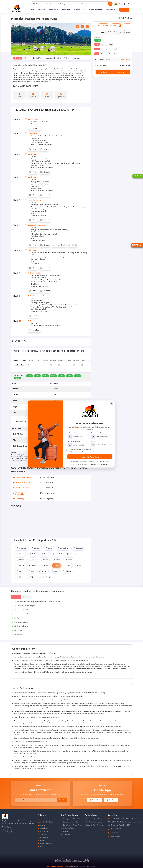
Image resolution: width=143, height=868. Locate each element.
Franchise (124, 10)
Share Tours (66, 10)
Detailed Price (38, 58)
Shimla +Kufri (33, 154)
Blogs (40, 847)
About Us (42, 825)
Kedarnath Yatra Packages (94, 825)
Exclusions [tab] (27, 597)
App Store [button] (111, 800)
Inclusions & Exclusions (53, 58)
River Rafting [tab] (18, 499)
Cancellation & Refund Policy (71, 825)
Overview (18, 58)
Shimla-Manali (33, 177)
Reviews (41, 840)
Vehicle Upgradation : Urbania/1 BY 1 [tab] (21, 493)
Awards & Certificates (96, 10)
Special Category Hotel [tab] (22, 478)
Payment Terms (71, 454)
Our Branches (111, 10)
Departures (76, 58)
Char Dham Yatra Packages (94, 819)
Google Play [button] (94, 800)
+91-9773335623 (115, 829)
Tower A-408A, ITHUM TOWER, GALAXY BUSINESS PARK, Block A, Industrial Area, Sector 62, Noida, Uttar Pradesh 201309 (124, 822)
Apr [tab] (97, 44)
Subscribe (62, 800)
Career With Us (114, 837)
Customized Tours (44, 834)
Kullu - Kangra (33, 250)
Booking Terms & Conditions (71, 819)
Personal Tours (54, 10)
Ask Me (138, 176)
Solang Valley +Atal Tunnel (37, 225)
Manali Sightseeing (34, 200)
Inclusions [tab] (16, 597)
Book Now (104, 72)
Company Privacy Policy (70, 822)
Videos (67, 58)
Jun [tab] (97, 54)
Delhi (30, 321)
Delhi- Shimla (32, 133)
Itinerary (27, 58)
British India (76, 75)
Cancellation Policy (84, 454)
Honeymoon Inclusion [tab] (21, 483)
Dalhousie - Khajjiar (35, 273)
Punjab (68, 80)
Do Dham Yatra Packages (93, 822)
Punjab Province (65, 75)
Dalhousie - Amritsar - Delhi (37, 296)
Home (32, 10)
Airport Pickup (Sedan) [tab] (22, 487)
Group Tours (42, 10)
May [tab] (97, 49)
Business (137, 245)
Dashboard (42, 819)
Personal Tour (43, 831)
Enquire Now (121, 72)
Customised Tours (79, 10)
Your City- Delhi (33, 119)
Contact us (65, 834)
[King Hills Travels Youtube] (12, 831)
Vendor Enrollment (45, 844)
